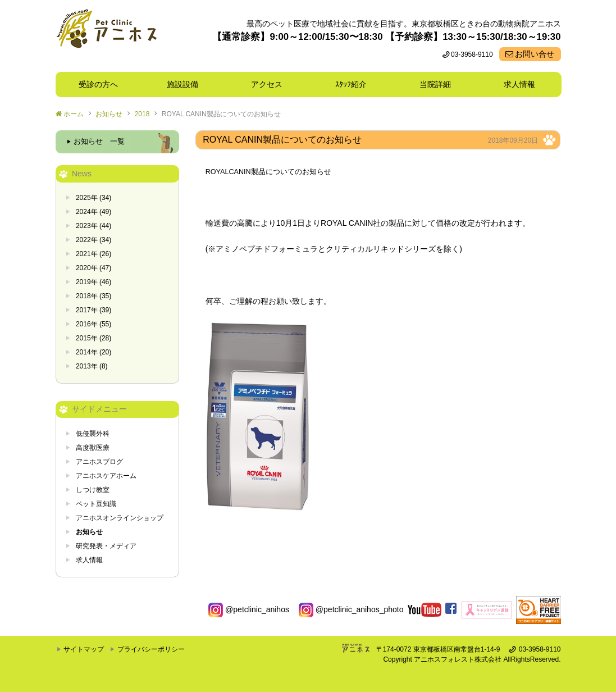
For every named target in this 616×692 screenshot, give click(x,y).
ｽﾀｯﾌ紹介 (355, 84)
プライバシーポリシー (151, 649)
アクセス (267, 84)
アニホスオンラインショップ (120, 518)
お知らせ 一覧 (99, 142)
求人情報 (519, 84)
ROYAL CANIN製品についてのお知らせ (221, 114)
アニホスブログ (99, 462)
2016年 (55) (93, 324)
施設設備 (186, 84)
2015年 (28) (93, 338)
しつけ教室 (93, 490)
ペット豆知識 (96, 504)
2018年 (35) (93, 296)
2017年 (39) (93, 310)
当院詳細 (435, 84)
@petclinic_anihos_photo (351, 609)
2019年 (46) (93, 282)
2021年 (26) (93, 254)
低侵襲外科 (93, 434)
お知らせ (109, 114)
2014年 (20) (93, 352)
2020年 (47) (93, 268)
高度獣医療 (93, 448)
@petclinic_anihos (249, 609)
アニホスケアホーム (106, 476)
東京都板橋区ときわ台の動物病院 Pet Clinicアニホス (106, 36)
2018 (142, 114)
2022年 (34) (93, 240)
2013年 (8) (92, 366)
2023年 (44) (93, 226)
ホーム (74, 114)
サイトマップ (84, 649)
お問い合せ (535, 54)
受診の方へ (98, 84)
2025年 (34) (93, 198)
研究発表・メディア (106, 546)
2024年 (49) (93, 212)
